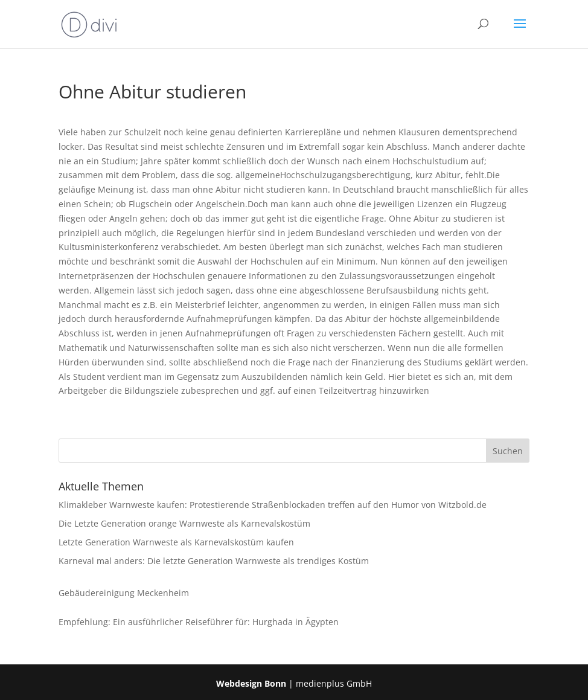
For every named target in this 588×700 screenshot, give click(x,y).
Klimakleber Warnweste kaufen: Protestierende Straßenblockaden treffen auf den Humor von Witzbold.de (273, 505)
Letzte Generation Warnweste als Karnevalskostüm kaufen (176, 542)
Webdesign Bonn (251, 683)
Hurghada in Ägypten (296, 622)
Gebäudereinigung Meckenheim (124, 593)
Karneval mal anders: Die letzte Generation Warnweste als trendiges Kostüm (214, 561)
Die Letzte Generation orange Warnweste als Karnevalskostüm (184, 523)
